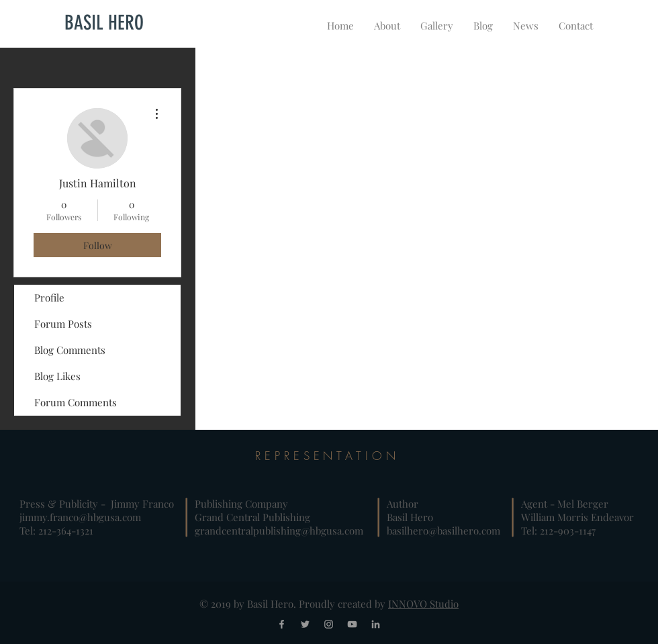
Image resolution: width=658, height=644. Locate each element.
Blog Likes (57, 376)
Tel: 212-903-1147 (558, 531)
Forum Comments (76, 402)
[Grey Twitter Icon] (305, 624)
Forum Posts (63, 324)
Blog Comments (70, 350)
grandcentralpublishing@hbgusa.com (279, 531)
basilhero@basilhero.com (443, 531)
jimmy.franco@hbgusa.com (80, 517)
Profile (49, 297)
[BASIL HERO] (104, 23)
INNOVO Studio (423, 604)
